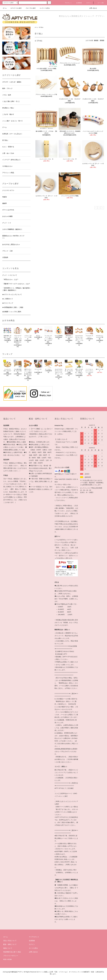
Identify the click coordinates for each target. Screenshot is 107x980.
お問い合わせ (92, 8)
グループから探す (29, 8)
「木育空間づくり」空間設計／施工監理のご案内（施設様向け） (16, 289)
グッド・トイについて (10, 275)
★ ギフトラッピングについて (12, 294)
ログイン (88, 3)
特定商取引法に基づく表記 (12, 952)
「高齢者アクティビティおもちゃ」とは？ (16, 284)
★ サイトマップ (8, 303)
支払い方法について (10, 941)
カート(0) (99, 3)
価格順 (96, 40)
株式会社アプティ (17, 972)
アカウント (67, 3)
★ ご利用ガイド (8, 299)
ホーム (5, 8)
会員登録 (78, 3)
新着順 (102, 40)
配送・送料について (10, 944)
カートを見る (33, 948)
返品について (8, 948)
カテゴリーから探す (15, 8)
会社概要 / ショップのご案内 (12, 312)
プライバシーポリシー (11, 956)
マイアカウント (34, 937)
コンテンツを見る (43, 8)
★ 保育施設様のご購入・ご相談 (13, 307)
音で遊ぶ (41, 27)
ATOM (10, 959)
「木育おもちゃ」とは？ (10, 279)
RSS (5, 959)
